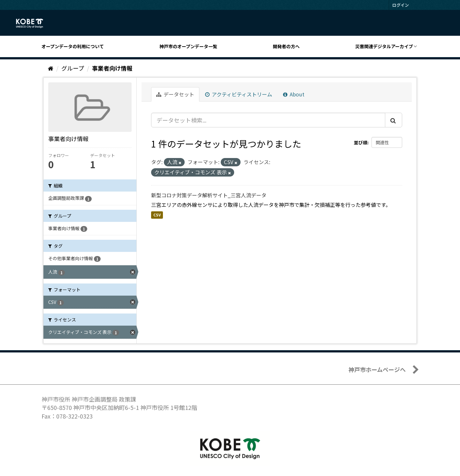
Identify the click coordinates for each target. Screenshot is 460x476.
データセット (175, 94)
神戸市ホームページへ (377, 369)
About (294, 94)
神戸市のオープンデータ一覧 (188, 46)
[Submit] (394, 120)
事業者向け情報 (112, 68)
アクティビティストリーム (239, 94)
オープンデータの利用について (73, 46)
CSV (157, 215)
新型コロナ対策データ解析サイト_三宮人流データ (209, 195)
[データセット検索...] (268, 120)
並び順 (361, 142)
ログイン (401, 5)
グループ (73, 68)
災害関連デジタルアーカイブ (384, 46)
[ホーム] (51, 68)
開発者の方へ (286, 46)
